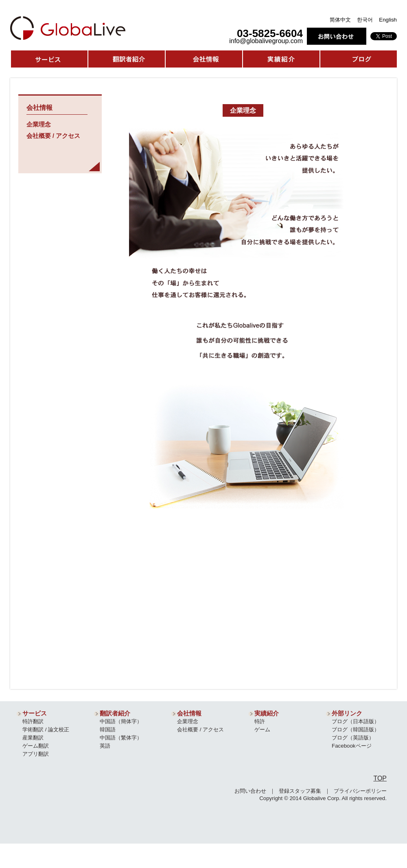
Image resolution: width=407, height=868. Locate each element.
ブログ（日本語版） (356, 721)
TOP (380, 778)
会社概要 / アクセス (53, 136)
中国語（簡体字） (121, 721)
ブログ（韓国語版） (356, 730)
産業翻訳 (33, 738)
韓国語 (108, 730)
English (388, 20)
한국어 (365, 20)
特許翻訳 (33, 721)
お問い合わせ (250, 791)
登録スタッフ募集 (300, 791)
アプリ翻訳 (36, 754)
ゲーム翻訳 (36, 746)
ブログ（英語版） (353, 738)
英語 (105, 746)
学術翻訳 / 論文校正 (46, 730)
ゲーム (262, 730)
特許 (260, 721)
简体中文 (340, 20)
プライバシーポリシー (360, 791)
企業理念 (39, 124)
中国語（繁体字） (121, 738)
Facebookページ (352, 746)
